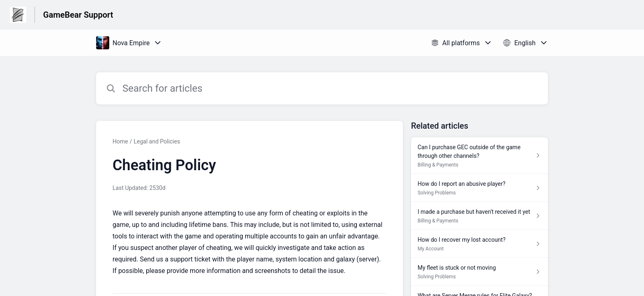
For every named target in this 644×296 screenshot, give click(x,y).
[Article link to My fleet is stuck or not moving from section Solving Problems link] (480, 272)
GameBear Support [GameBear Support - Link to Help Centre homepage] (78, 15)
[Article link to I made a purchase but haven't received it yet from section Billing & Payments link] (480, 216)
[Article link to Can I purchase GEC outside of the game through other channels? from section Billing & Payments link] (480, 156)
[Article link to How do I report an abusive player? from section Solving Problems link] (480, 188)
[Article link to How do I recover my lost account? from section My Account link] (480, 244)
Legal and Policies (157, 141)
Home (120, 141)
